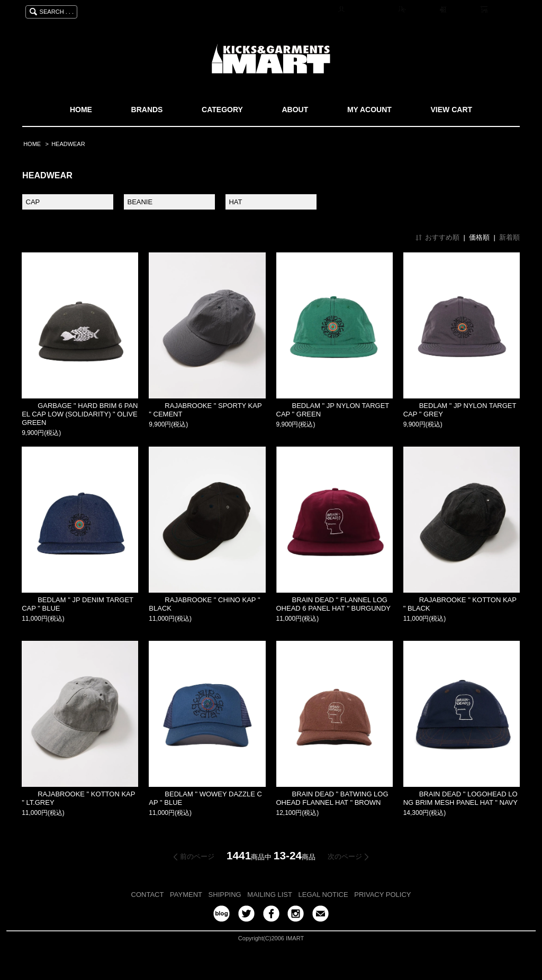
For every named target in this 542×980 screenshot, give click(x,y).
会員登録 (421, 10)
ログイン (462, 10)
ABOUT (295, 110)
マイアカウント (370, 10)
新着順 (509, 237)
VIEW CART (452, 110)
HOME (81, 110)
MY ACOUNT (369, 110)
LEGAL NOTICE (323, 895)
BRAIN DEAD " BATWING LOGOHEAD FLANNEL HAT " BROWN (332, 798)
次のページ (345, 856)
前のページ (197, 856)
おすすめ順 (442, 237)
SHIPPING (225, 895)
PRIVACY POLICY (382, 895)
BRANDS (147, 110)
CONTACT (148, 895)
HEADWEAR (68, 144)
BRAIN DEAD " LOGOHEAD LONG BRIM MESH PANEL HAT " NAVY (460, 798)
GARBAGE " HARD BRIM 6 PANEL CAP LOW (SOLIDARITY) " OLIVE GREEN (80, 414)
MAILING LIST (270, 895)
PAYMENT (186, 895)
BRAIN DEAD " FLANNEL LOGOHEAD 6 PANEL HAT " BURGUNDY (334, 604)
